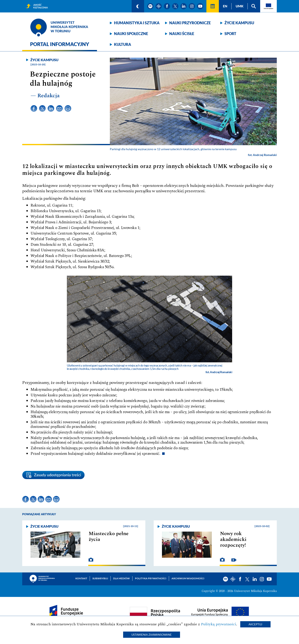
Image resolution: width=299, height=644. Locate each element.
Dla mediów (121, 578)
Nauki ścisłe (182, 34)
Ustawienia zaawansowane (152, 635)
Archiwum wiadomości (188, 578)
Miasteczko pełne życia (109, 537)
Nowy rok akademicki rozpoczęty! (233, 539)
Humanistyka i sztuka (137, 23)
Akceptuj (255, 624)
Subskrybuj (100, 578)
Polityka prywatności (151, 578)
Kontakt (81, 578)
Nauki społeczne (131, 34)
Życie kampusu (239, 23)
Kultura (123, 44)
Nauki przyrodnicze (190, 23)
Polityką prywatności (219, 624)
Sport (230, 34)
